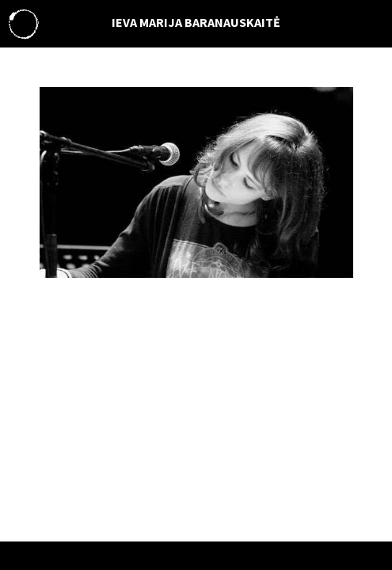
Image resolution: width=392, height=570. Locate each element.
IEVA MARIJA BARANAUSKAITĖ (196, 22)
